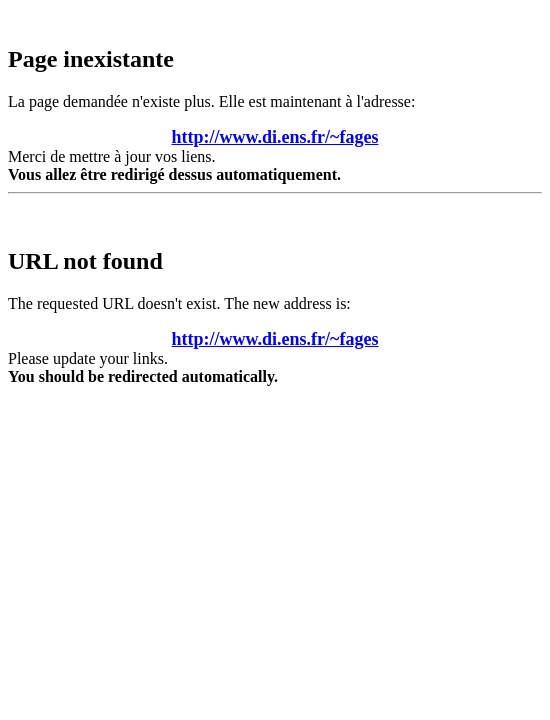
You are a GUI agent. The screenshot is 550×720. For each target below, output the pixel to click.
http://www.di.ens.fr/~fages (275, 137)
